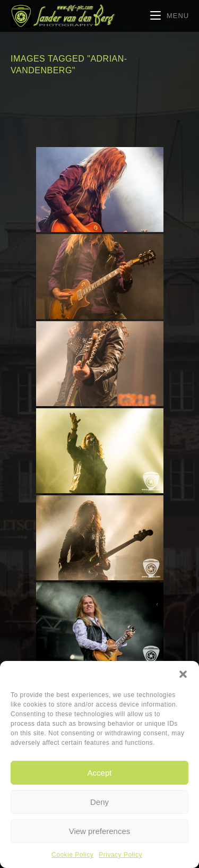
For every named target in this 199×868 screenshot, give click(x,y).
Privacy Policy (120, 855)
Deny (99, 802)
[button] (183, 674)
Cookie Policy (72, 855)
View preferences (100, 831)
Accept (100, 773)
